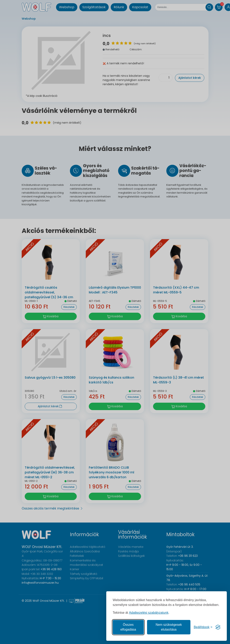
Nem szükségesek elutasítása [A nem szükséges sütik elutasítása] (169, 627)
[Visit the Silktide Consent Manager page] (218, 627)
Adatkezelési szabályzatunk (149, 613)
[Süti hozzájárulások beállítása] (203, 627)
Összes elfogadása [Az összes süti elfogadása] (128, 627)
